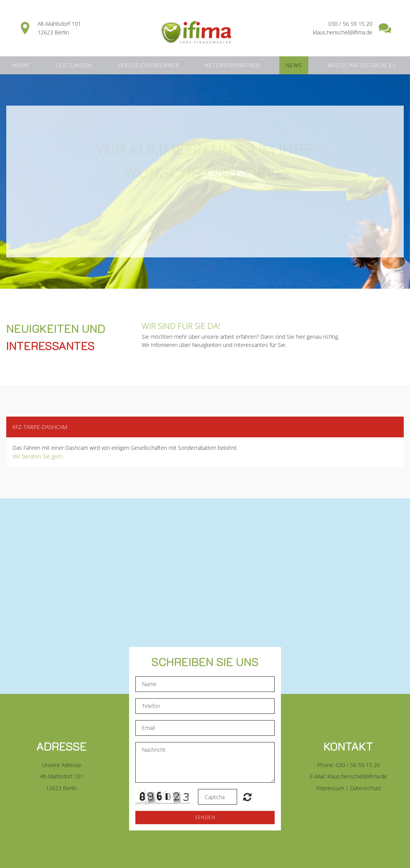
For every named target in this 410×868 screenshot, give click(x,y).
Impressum (330, 788)
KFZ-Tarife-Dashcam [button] (40, 427)
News (294, 65)
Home (21, 65)
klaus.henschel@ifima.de (357, 776)
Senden (205, 817)
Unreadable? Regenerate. (247, 797)
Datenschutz (366, 788)
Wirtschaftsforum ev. (362, 65)
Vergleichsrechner (148, 65)
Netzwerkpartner (232, 65)
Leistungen (74, 65)
